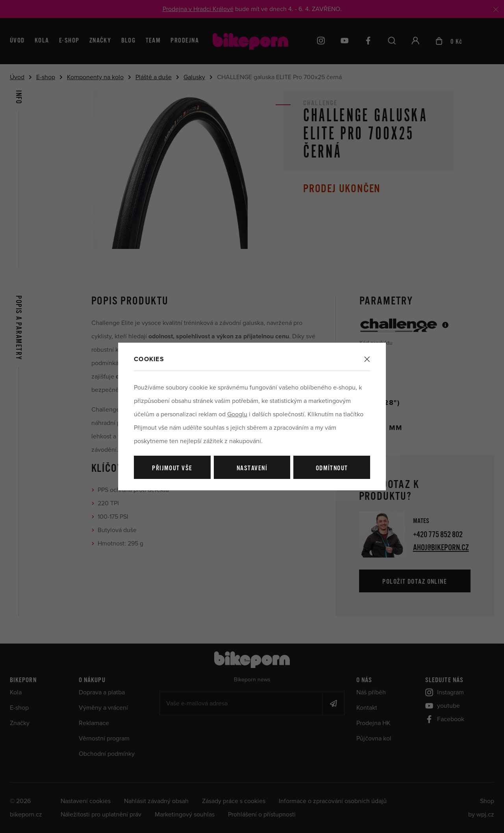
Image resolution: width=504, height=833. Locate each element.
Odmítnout (332, 468)
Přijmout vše (172, 468)
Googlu (237, 414)
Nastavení (252, 468)
